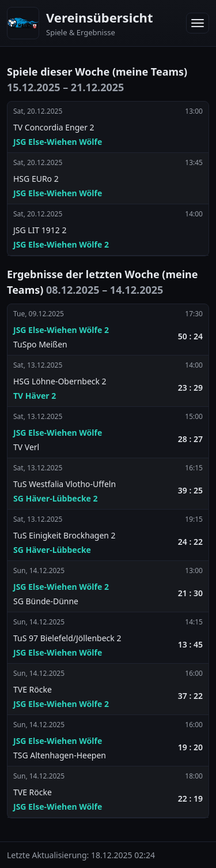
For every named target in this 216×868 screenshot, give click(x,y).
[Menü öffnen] (198, 23)
